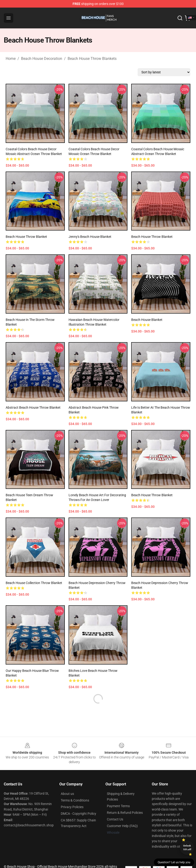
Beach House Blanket (147, 320)
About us (67, 794)
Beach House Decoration (42, 59)
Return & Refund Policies (125, 813)
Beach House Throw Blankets (92, 59)
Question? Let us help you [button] (174, 862)
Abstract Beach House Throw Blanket (33, 407)
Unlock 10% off (187, 848)
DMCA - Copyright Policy (78, 814)
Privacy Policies (72, 807)
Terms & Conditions (75, 800)
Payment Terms (118, 806)
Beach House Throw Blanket (26, 237)
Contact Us (115, 819)
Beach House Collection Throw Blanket (34, 583)
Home (11, 59)
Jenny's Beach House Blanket (90, 237)
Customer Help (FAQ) (122, 826)
